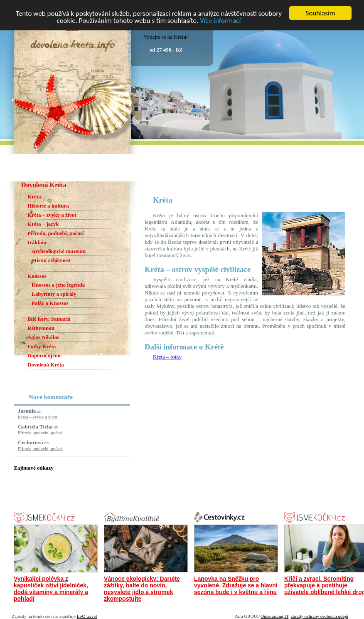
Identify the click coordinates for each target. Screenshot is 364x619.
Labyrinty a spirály (54, 294)
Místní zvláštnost (51, 260)
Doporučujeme (44, 355)
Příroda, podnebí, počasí (56, 233)
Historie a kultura (48, 206)
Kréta (34, 197)
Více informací (220, 21)
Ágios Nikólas (43, 337)
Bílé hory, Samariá (49, 319)
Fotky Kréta (42, 346)
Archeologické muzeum (59, 251)
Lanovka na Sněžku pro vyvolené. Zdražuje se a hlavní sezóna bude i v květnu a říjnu (236, 585)
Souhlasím (321, 13)
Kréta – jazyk (43, 224)
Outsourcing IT (274, 616)
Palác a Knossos (50, 303)
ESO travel (87, 616)
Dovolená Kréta (46, 365)
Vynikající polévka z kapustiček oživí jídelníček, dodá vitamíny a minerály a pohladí (51, 589)
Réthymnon (41, 328)
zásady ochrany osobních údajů (320, 616)
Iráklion (37, 242)
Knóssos (37, 276)
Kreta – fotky (167, 357)
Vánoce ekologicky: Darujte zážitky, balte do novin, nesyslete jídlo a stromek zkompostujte (142, 589)
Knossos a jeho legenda (58, 285)
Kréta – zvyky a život (52, 215)
